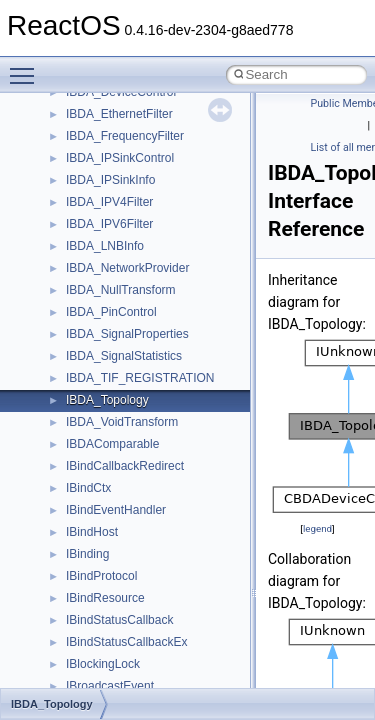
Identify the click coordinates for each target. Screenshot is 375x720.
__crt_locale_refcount (123, 132)
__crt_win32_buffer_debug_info (150, 484)
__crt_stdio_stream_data (132, 352)
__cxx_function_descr (124, 660)
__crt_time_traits (110, 440)
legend (317, 528)
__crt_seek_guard (114, 286)
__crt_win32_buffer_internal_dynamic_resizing (189, 528)
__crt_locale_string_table (132, 154)
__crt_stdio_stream (117, 330)
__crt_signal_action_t (122, 308)
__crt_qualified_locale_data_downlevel (169, 264)
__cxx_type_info (109, 682)
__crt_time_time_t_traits (130, 374)
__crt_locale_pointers (123, 110)
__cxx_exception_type (125, 638)
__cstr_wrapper (107, 594)
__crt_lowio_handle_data (132, 198)
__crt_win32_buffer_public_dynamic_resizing (185, 572)
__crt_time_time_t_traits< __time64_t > (170, 418)
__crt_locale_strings (119, 176)
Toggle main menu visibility (27, 67)
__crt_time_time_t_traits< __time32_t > (170, 396)
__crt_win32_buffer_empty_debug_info (169, 506)
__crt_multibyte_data (121, 220)
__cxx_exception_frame (129, 616)
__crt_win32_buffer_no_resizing (151, 550)
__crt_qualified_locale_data (139, 242)
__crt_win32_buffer (117, 462)
